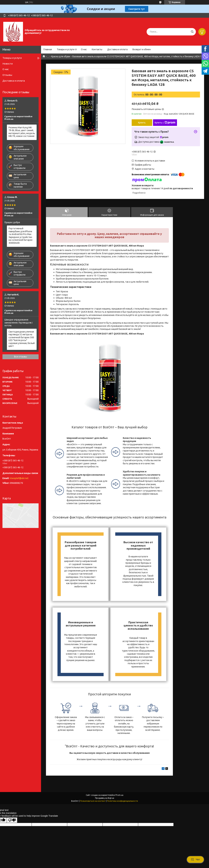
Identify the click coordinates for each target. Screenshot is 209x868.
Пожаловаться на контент (93, 801)
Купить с (165, 123)
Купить (142, 123)
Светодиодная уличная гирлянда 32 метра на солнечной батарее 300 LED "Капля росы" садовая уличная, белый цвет (22, 339)
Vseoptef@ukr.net (19, 478)
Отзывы (7, 75)
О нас (84, 49)
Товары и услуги (66, 49)
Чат (195, 859)
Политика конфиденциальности (122, 801)
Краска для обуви (61, 56)
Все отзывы (21, 357)
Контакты (97, 49)
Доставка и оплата (117, 49)
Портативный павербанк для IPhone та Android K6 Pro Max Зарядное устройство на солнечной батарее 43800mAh (21, 236)
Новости (8, 64)
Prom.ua (119, 795)
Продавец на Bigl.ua (105, 798)
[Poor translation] (12, 820)
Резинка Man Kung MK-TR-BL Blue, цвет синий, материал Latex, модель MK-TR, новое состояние (22, 132)
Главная (48, 49)
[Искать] (192, 32)
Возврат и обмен (142, 49)
